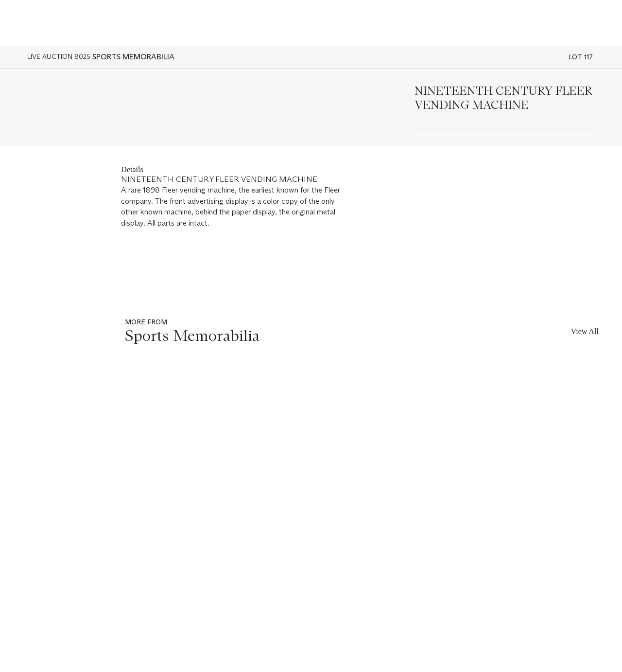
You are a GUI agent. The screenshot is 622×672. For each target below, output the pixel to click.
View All (585, 331)
